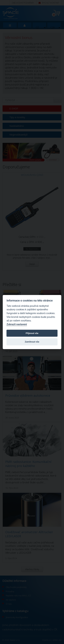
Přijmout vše (32, 333)
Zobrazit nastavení (17, 324)
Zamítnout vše (32, 342)
